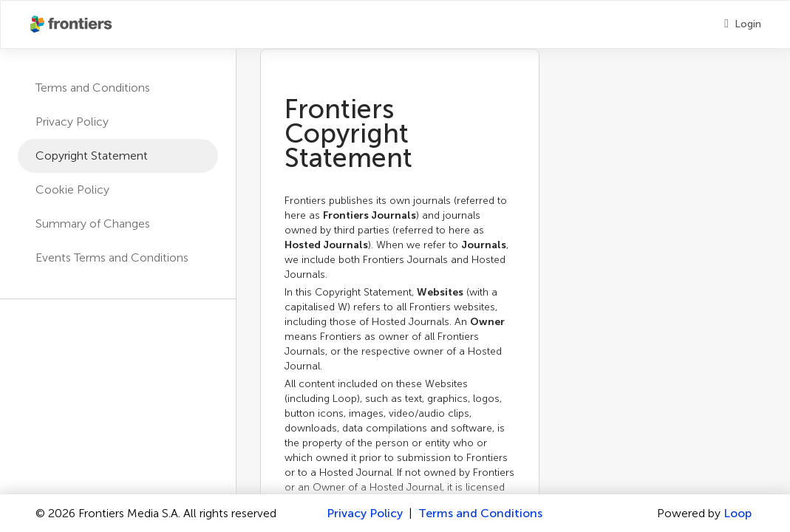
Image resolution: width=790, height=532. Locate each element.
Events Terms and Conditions (112, 258)
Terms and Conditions (93, 88)
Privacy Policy (72, 122)
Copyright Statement (92, 156)
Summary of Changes (93, 224)
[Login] (743, 24)
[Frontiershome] (72, 24)
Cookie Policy (72, 190)
